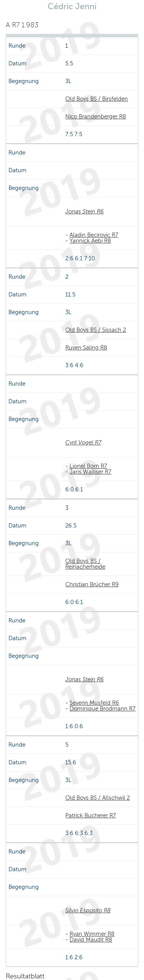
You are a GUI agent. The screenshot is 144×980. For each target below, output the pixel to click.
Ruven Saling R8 (86, 348)
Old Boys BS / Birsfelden (97, 99)
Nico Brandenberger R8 (96, 116)
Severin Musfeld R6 (94, 703)
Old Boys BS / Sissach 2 (96, 330)
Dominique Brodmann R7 (103, 709)
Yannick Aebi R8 (90, 241)
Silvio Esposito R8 (88, 910)
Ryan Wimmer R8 (92, 934)
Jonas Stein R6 (84, 211)
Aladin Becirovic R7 (94, 235)
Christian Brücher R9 (92, 584)
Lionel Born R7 (88, 466)
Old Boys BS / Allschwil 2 (98, 798)
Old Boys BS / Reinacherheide (85, 564)
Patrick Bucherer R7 (91, 815)
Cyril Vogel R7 (83, 443)
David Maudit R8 (91, 940)
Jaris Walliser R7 (90, 472)
